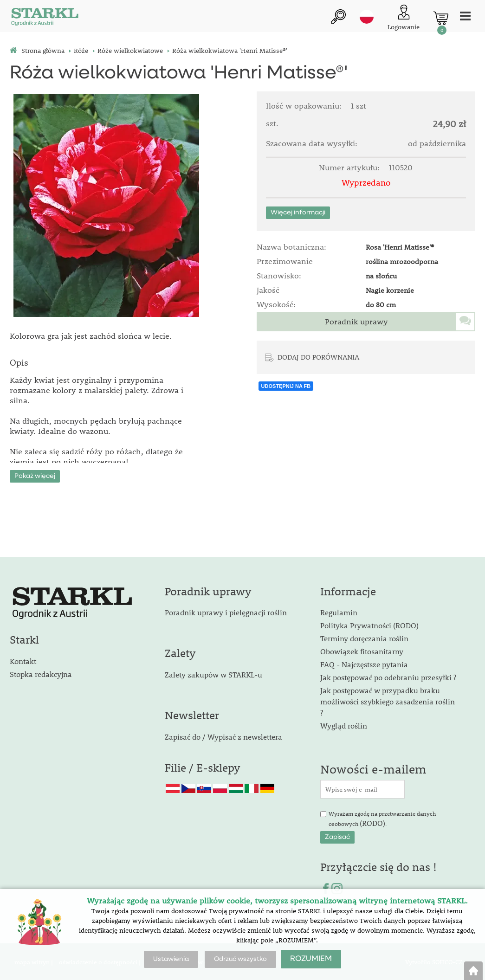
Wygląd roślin (344, 725)
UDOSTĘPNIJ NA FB (286, 386)
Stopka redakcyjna (41, 673)
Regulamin (339, 612)
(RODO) (372, 822)
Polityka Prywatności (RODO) (369, 625)
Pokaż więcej (35, 475)
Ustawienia (171, 959)
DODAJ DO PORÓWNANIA (318, 357)
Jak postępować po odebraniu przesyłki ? (388, 677)
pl (367, 17)
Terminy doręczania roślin (364, 638)
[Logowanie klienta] (404, 18)
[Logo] (45, 18)
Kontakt (23, 660)
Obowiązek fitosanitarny (362, 651)
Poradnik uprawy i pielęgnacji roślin (226, 612)
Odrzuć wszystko (240, 959)
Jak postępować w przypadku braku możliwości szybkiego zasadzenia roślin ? (388, 701)
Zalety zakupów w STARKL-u (213, 674)
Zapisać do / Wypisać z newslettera (223, 736)
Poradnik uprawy (356, 322)
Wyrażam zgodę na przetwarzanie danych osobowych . (382, 819)
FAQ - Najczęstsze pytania (364, 664)
